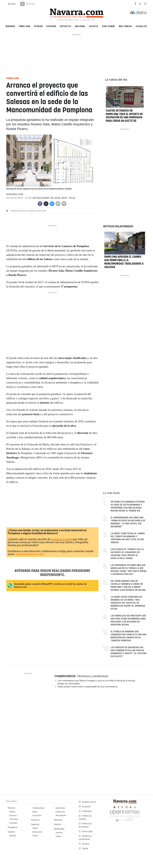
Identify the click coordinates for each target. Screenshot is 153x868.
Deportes (66, 26)
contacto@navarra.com (30, 554)
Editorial (13, 836)
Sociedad (13, 823)
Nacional (80, 26)
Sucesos (13, 815)
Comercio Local (60, 539)
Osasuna (51, 26)
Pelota (35, 836)
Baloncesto (37, 832)
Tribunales (14, 819)
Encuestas (37, 815)
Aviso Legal (87, 831)
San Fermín (108, 26)
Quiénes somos (89, 802)
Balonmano (60, 808)
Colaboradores (39, 808)
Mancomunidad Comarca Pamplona (29, 211)
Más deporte (61, 815)
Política (12, 812)
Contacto (86, 807)
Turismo (86, 844)
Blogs (35, 812)
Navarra (10, 26)
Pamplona (25, 26)
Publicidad (87, 811)
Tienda (85, 848)
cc (135, 807)
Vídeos (58, 836)
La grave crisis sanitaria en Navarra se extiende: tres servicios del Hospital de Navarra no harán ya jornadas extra (128, 603)
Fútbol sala (60, 812)
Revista (94, 26)
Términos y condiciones (93, 676)
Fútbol (35, 828)
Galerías (59, 833)
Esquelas (141, 26)
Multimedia (125, 26)
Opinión (38, 26)
